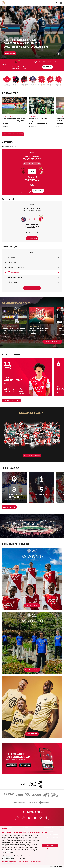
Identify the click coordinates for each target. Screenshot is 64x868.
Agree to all (50, 845)
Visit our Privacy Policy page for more (30, 862)
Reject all (50, 849)
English (5, 829)
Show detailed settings (9, 862)
